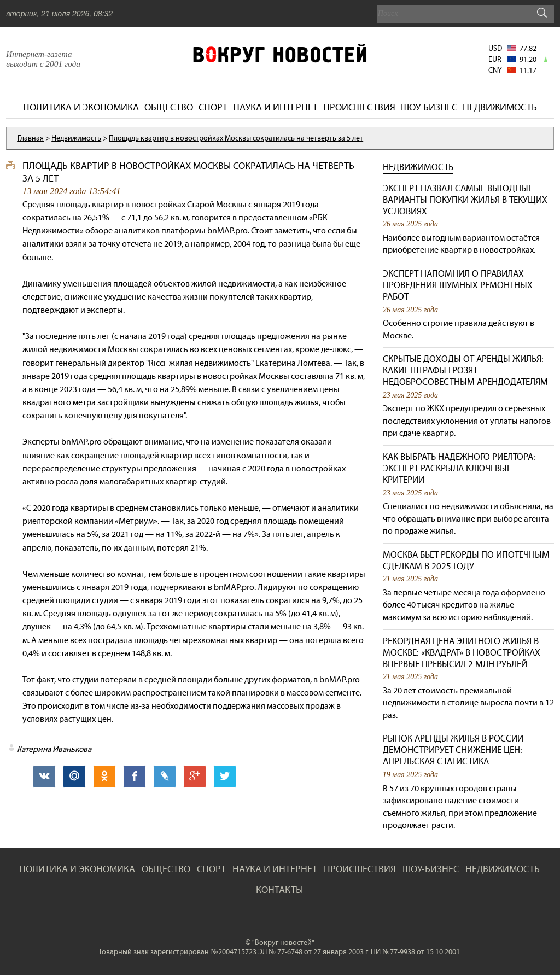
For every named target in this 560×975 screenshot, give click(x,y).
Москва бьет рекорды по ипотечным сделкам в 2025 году (466, 561)
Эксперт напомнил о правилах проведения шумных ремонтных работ (458, 285)
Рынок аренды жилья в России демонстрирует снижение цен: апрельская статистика (453, 750)
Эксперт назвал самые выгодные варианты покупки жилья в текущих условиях (465, 200)
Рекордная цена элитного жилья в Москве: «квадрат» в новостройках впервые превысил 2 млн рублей (462, 653)
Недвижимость (418, 167)
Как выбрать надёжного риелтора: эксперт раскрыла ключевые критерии (459, 468)
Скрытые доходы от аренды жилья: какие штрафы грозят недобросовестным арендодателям (465, 370)
